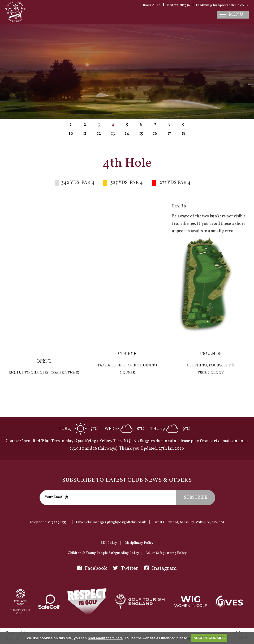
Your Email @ (57, 497)
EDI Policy (109, 543)
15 (141, 134)
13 (113, 134)
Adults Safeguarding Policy (166, 553)
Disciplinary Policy (139, 543)
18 (183, 134)
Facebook (92, 568)
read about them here (105, 638)
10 (71, 134)
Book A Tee (152, 5)
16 (155, 134)
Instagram (161, 568)
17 (169, 134)
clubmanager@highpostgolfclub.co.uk (116, 522)
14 (127, 134)
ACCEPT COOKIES (209, 638)
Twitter (126, 568)
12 (99, 134)
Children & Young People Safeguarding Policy (103, 553)
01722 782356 (58, 522)
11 (85, 134)
